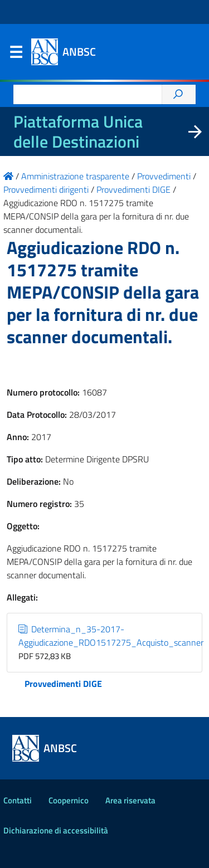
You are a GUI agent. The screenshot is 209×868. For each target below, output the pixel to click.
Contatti (18, 800)
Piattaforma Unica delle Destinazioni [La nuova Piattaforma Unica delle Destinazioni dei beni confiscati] (78, 131)
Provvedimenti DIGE (63, 684)
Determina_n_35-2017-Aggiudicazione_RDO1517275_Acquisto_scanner (111, 636)
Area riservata (130, 800)
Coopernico (69, 800)
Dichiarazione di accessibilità (56, 830)
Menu (16, 55)
